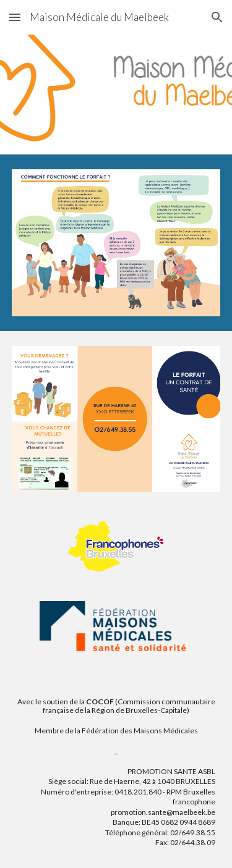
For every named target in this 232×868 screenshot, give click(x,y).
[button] (15, 17)
